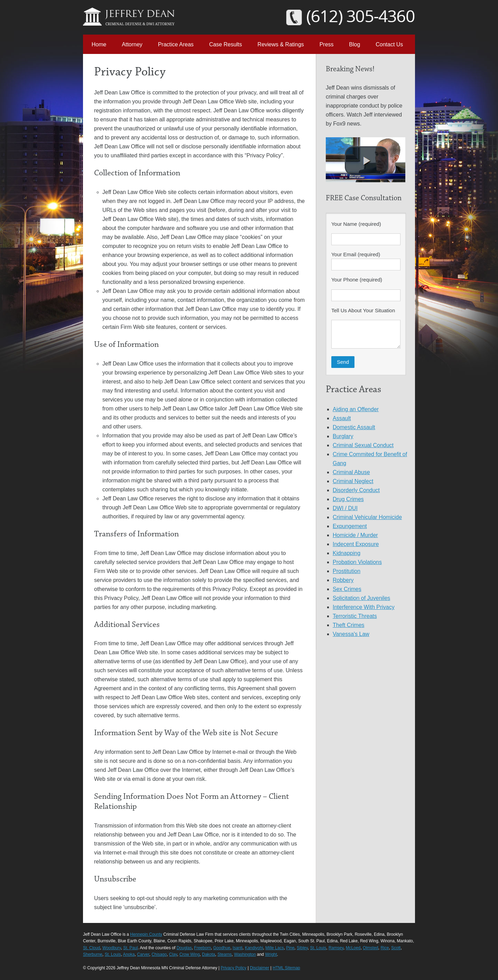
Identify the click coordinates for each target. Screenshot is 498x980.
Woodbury (112, 948)
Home (99, 44)
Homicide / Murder (355, 535)
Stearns (225, 954)
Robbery (343, 580)
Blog (354, 44)
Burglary (343, 436)
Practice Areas (176, 44)
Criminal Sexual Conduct (363, 445)
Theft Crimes (349, 625)
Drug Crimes (348, 499)
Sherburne (93, 954)
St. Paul (130, 948)
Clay (173, 954)
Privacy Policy (234, 968)
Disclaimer (259, 968)
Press (327, 44)
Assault (342, 418)
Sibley (302, 948)
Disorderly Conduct (356, 490)
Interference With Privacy (364, 607)
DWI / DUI (345, 508)
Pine (290, 948)
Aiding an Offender (356, 409)
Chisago (159, 954)
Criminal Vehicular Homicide (367, 517)
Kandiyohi (254, 948)
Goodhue (222, 948)
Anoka (129, 954)
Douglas (184, 948)
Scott (396, 948)
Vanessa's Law (351, 634)
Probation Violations (357, 562)
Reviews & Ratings (281, 44)
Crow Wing (190, 954)
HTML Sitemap (286, 968)
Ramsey (336, 948)
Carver (143, 954)
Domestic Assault (354, 427)
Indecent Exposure (356, 544)
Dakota (209, 954)
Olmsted (371, 948)
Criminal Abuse (351, 472)
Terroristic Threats (355, 616)
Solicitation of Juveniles (361, 598)
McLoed (353, 948)
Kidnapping (347, 553)
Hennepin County (146, 934)
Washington (245, 954)
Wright (271, 954)
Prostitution (347, 571)
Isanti (238, 948)
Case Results (226, 44)
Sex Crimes (347, 589)
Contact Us (389, 44)
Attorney (132, 44)
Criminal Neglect (353, 481)
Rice (385, 948)
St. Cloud (91, 948)
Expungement (350, 526)
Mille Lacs (274, 948)
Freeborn (202, 948)
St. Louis (318, 948)
